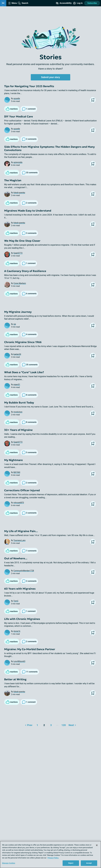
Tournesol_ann (20, 540)
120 (63, 724)
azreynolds (18, 162)
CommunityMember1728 (24, 571)
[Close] (97, 845)
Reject (71, 863)
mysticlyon (18, 412)
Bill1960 (17, 472)
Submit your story (51, 77)
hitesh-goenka (19, 193)
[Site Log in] (78, 3)
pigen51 (17, 385)
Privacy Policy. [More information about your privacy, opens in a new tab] (53, 858)
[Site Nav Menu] (13, 3)
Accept (89, 863)
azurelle (17, 98)
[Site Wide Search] (23, 3)
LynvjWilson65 (19, 661)
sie (15, 324)
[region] (50, 855)
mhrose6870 (19, 503)
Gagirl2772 (18, 253)
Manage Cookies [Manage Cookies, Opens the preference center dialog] (9, 863)
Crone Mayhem (20, 283)
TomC (16, 601)
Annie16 (17, 631)
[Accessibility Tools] (64, 3)
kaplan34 (17, 354)
